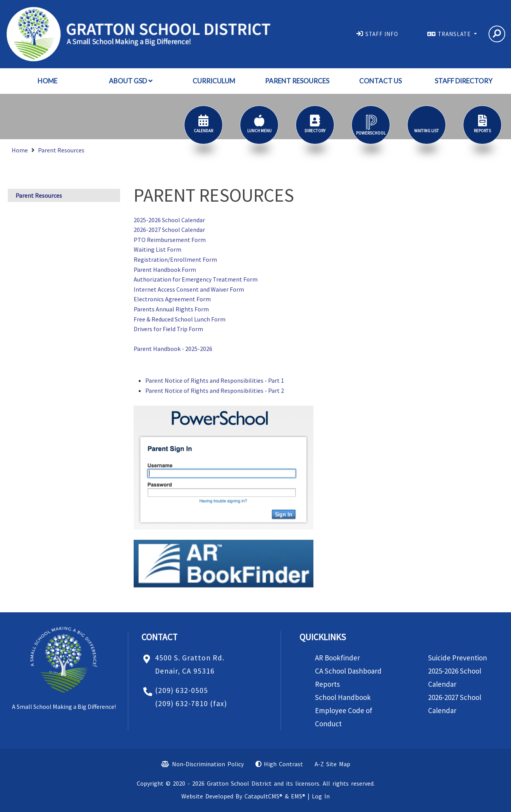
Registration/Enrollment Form (175, 259)
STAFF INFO (382, 34)
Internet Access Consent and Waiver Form (189, 289)
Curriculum (214, 81)
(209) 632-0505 (182, 690)
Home (47, 81)
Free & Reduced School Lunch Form (180, 319)
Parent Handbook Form (165, 270)
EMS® (298, 796)
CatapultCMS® (263, 796)
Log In (321, 796)
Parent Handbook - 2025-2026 (173, 349)
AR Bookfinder (337, 658)
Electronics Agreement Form (172, 299)
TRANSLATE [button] (455, 34)
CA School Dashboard (348, 671)
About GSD (131, 81)
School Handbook (343, 697)
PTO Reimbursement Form (170, 240)
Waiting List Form (157, 249)
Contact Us (380, 81)
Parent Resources (297, 81)
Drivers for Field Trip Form (168, 329)
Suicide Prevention (458, 658)
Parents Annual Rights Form (171, 309)
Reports (327, 684)
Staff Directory (464, 81)
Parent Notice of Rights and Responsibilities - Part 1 (215, 380)
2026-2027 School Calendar (169, 230)
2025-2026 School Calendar (169, 220)
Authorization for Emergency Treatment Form (196, 279)
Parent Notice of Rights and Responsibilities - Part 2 (215, 390)
